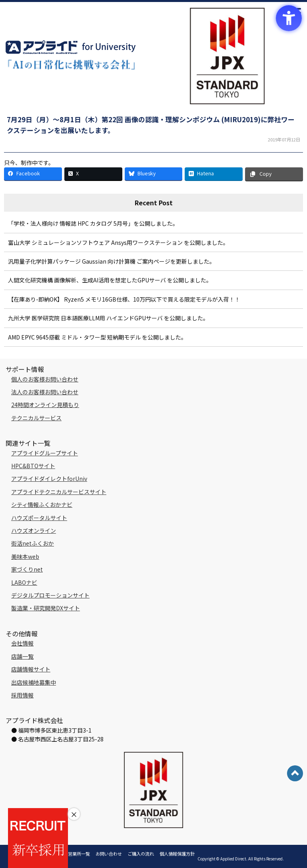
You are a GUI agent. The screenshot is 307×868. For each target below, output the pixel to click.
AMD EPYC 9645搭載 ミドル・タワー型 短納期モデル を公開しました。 (97, 337)
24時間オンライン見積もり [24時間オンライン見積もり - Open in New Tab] (45, 405)
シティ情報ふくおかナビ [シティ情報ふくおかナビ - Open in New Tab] (42, 505)
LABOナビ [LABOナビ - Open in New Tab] (24, 582)
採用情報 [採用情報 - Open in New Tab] (22, 695)
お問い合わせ (109, 854)
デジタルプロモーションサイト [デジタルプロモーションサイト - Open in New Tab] (50, 595)
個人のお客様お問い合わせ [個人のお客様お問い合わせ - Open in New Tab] (45, 379)
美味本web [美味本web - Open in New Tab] (25, 556)
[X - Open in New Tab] (93, 174)
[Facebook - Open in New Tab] (33, 174)
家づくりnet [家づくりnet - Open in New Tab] (27, 569)
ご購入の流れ (141, 854)
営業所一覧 (79, 854)
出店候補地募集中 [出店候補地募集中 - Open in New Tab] (34, 682)
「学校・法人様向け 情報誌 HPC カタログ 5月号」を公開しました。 (93, 223)
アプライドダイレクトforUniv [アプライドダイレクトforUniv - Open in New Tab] (49, 479)
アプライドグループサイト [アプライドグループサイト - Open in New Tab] (45, 453)
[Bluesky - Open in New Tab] (154, 174)
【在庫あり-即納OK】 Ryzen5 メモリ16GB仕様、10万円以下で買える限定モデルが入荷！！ (124, 299)
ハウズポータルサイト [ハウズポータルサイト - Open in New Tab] (39, 518)
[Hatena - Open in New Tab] (214, 174)
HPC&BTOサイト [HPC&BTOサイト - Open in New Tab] (33, 466)
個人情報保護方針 (177, 854)
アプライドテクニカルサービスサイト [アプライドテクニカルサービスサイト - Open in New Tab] (59, 492)
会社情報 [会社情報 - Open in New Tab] (22, 643)
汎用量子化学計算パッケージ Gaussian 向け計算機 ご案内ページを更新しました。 (112, 261)
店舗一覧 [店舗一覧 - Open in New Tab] (22, 656)
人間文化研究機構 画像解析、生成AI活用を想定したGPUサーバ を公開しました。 (110, 280)
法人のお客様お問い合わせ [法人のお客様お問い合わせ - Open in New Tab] (45, 392)
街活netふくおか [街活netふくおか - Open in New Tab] (33, 543)
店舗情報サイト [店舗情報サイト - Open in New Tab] (31, 669)
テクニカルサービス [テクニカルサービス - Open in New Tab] (36, 418)
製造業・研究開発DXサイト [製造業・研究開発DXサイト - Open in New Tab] (46, 608)
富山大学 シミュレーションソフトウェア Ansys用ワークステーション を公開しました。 (118, 242)
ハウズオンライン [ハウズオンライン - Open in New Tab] (34, 530)
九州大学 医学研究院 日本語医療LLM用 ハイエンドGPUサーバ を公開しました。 (108, 318)
